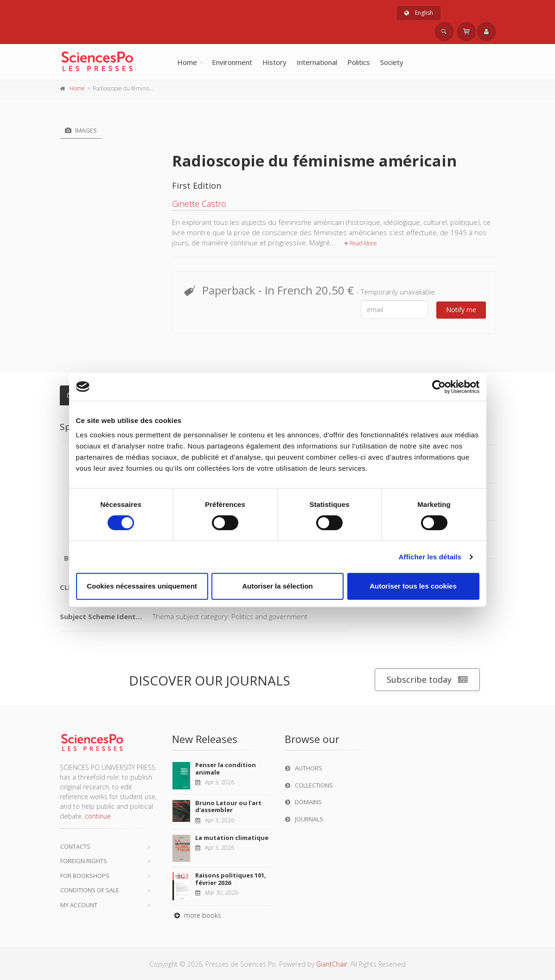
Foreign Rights (84, 861)
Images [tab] (81, 130)
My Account (79, 905)
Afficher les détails (430, 557)
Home (187, 62)
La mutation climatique (232, 838)
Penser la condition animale (226, 769)
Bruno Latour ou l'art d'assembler (228, 807)
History (274, 62)
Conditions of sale (90, 890)
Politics (359, 62)
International (317, 62)
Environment (232, 62)
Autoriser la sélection (277, 586)
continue (98, 816)
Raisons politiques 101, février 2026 (231, 879)
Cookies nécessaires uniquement (142, 586)
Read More (361, 243)
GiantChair (332, 964)
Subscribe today (427, 680)
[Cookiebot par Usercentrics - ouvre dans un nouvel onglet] (439, 387)
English (419, 13)
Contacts (75, 846)
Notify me (461, 310)
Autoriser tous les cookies (413, 586)
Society (392, 62)
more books (197, 915)
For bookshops (85, 876)
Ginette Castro (199, 204)
